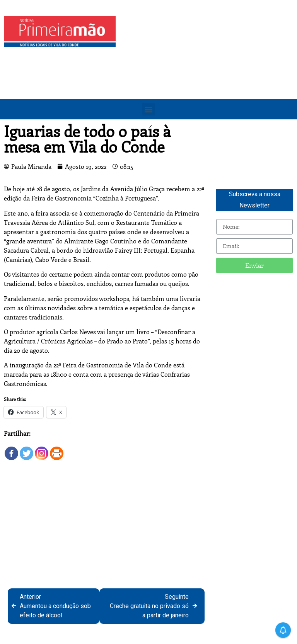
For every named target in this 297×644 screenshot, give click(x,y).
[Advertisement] (208, 70)
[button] (149, 109)
